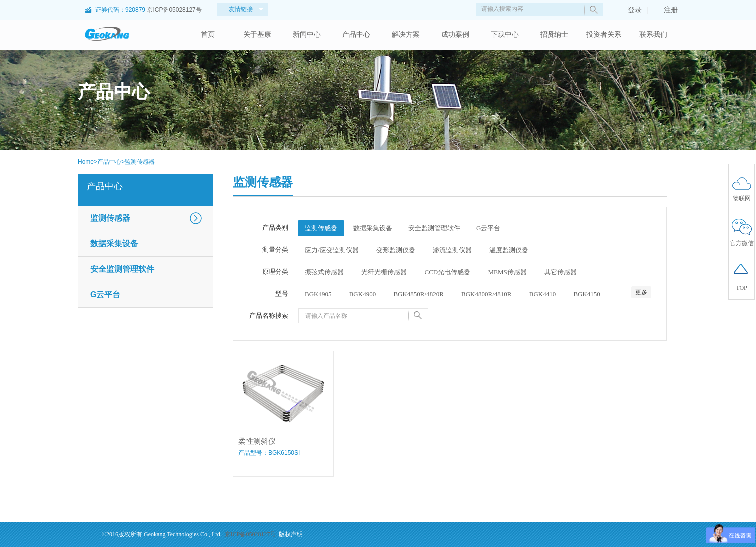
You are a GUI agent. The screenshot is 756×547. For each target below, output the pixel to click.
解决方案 (406, 35)
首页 (208, 35)
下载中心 (505, 35)
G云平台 (105, 295)
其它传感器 (561, 272)
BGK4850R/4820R (418, 294)
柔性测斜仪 (257, 441)
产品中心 (356, 35)
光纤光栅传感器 (384, 272)
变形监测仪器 (396, 250)
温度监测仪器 (509, 250)
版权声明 (291, 534)
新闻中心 (307, 35)
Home (86, 162)
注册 (666, 10)
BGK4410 (543, 294)
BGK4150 (587, 294)
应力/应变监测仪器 (332, 250)
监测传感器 (140, 162)
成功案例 (455, 35)
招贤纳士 (554, 35)
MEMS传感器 (507, 272)
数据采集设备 (114, 244)
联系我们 (653, 35)
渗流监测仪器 (452, 250)
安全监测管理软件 (122, 269)
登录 (630, 10)
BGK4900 (363, 294)
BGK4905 (318, 294)
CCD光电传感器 (448, 272)
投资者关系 (604, 35)
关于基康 (257, 35)
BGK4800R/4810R (486, 294)
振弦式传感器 (324, 272)
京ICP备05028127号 (174, 10)
